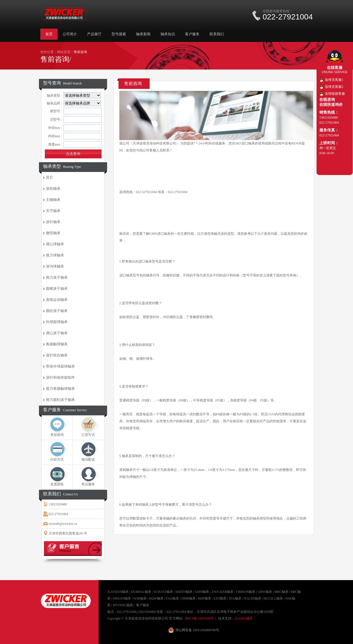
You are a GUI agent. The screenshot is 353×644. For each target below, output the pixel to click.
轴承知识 (168, 34)
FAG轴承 (172, 598)
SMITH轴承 (184, 592)
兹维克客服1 (334, 80)
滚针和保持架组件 (60, 377)
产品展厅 (94, 34)
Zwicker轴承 (244, 618)
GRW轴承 (265, 592)
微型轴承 (53, 233)
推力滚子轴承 (57, 277)
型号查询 (62, 83)
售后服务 (88, 484)
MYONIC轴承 (123, 605)
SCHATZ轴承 (163, 592)
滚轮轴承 (53, 189)
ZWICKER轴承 (222, 592)
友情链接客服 (335, 94)
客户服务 (192, 34)
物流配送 (88, 460)
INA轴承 (235, 598)
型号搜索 (119, 34)
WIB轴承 (140, 598)
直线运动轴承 (57, 300)
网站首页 (64, 52)
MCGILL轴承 (273, 598)
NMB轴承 (188, 598)
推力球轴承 (55, 255)
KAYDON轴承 (118, 592)
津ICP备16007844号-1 (201, 618)
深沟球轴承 (55, 266)
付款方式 (57, 460)
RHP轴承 (204, 598)
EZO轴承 (220, 598)
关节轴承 (53, 211)
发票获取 (57, 484)
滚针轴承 (53, 222)
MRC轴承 (281, 592)
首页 (49, 34)
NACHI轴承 (253, 598)
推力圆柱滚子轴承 (60, 400)
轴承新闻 (143, 34)
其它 (50, 177)
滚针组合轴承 (57, 355)
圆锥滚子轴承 (57, 289)
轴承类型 (62, 166)
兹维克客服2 (334, 87)
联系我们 (217, 34)
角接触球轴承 (57, 344)
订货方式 (88, 435)
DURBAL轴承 (141, 592)
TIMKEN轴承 (246, 592)
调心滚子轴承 (57, 333)
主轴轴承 (53, 200)
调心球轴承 (55, 244)
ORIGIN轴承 (122, 598)
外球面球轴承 (57, 322)
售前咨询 (57, 435)
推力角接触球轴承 (60, 389)
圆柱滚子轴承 (57, 311)
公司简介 (70, 34)
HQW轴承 (156, 598)
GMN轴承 (202, 592)
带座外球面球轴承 (60, 366)
